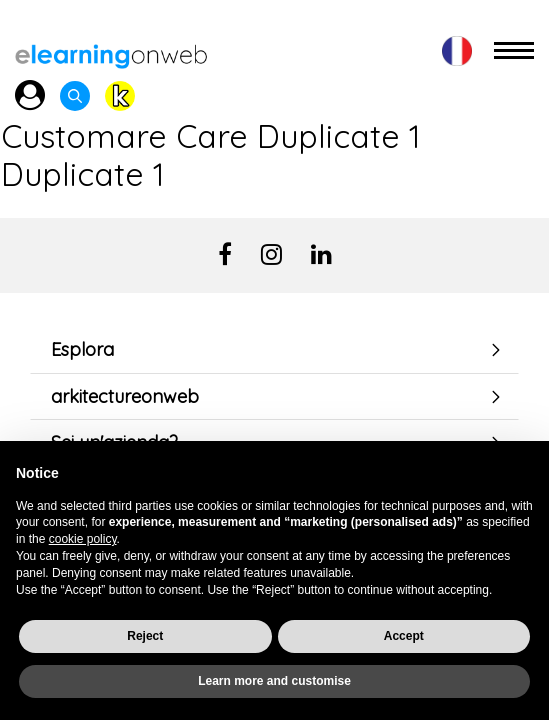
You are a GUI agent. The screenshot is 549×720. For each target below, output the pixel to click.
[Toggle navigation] (514, 51)
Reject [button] (145, 636)
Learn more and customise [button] (274, 681)
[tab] (274, 350)
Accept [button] (404, 636)
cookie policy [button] (83, 539)
